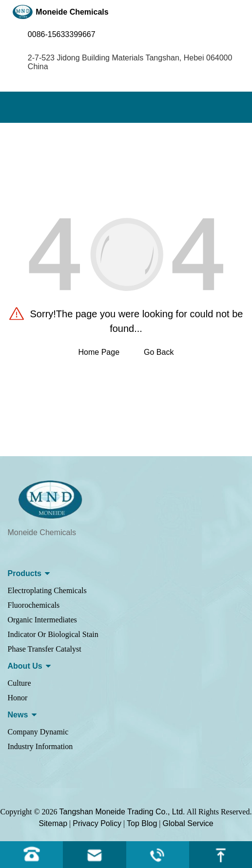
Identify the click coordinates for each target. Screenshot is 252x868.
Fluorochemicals (34, 605)
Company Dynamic (38, 732)
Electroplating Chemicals (47, 590)
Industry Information (40, 746)
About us (25, 666)
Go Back (159, 352)
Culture (19, 683)
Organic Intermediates (42, 620)
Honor (18, 698)
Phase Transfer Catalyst (45, 649)
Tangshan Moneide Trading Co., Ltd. (122, 812)
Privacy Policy (97, 823)
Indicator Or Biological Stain (53, 634)
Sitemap (53, 823)
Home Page (99, 352)
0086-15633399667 (62, 34)
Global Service (188, 823)
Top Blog (142, 823)
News (18, 715)
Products (25, 573)
